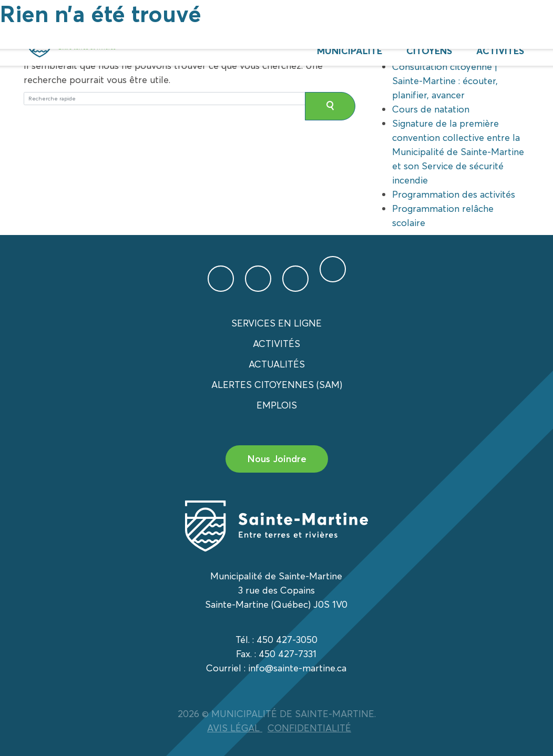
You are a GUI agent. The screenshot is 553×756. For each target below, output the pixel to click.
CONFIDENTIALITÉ (309, 728)
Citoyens (429, 51)
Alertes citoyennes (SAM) (277, 385)
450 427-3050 (287, 640)
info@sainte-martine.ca (297, 668)
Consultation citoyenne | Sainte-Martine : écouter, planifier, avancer (445, 81)
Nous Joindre (277, 459)
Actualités (277, 364)
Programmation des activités (454, 194)
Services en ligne (276, 323)
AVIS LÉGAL (235, 728)
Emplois (277, 405)
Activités (500, 51)
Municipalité (350, 51)
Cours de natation (431, 109)
